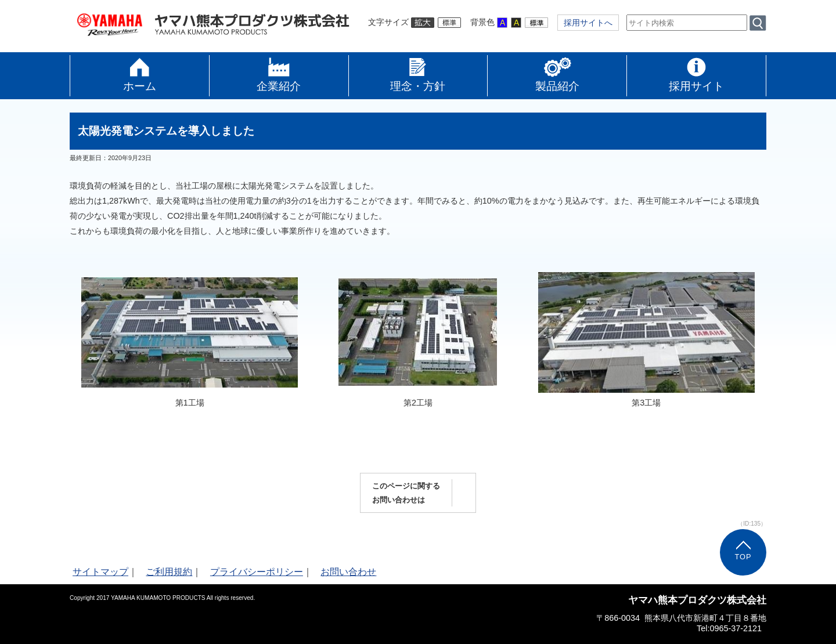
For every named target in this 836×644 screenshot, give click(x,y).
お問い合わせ (348, 572)
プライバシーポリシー (257, 572)
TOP (743, 557)
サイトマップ (100, 572)
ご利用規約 (169, 572)
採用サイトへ (588, 23)
